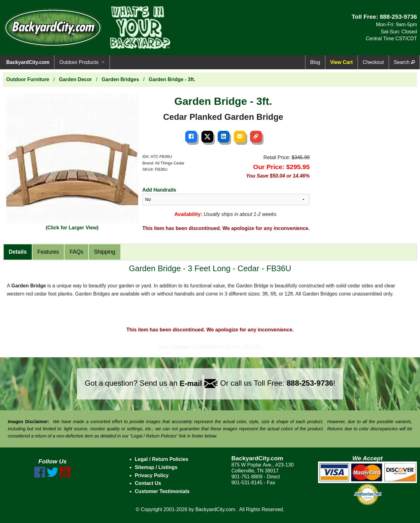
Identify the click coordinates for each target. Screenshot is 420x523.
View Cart (342, 62)
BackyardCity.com (28, 62)
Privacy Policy (152, 475)
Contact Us (148, 483)
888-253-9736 (398, 17)
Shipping (104, 252)
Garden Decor (75, 79)
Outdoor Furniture (28, 79)
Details (18, 252)
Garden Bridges (120, 79)
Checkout (373, 62)
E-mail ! (199, 383)
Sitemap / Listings (156, 467)
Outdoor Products (79, 62)
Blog (315, 62)
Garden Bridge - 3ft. (172, 79)
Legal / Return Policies (162, 459)
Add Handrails (159, 190)
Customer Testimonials (162, 491)
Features (48, 252)
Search (404, 62)
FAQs (76, 252)
